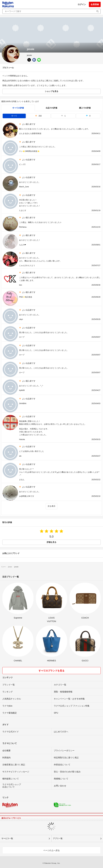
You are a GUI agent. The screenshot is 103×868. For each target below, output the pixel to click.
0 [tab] (88, 116)
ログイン (82, 4)
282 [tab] (38, 116)
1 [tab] (63, 116)
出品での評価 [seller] (51, 108)
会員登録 (95, 4)
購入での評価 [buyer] (85, 108)
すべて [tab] (14, 116)
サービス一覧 (7, 838)
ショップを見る (52, 91)
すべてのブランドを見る (51, 671)
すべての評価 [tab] (18, 108)
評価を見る (52, 542)
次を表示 (51, 506)
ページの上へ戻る (51, 850)
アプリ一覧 (58, 838)
